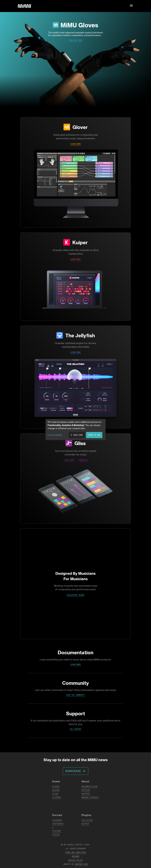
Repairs (86, 790)
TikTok (56, 835)
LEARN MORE (75, 144)
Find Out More (76, 40)
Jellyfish (87, 820)
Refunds (76, 856)
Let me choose (55, 435)
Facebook (57, 820)
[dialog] (75, 430)
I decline (77, 435)
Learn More (75, 664)
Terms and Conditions (75, 852)
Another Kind (81, 864)
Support (86, 794)
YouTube (57, 831)
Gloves (56, 786)
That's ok (94, 435)
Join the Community (75, 695)
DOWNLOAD (83, 460)
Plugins (57, 797)
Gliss (80, 443)
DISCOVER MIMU (76, 595)
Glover (80, 127)
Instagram (58, 824)
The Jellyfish (80, 335)
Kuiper (80, 242)
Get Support (76, 729)
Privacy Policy (75, 860)
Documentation (90, 786)
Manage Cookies (90, 797)
